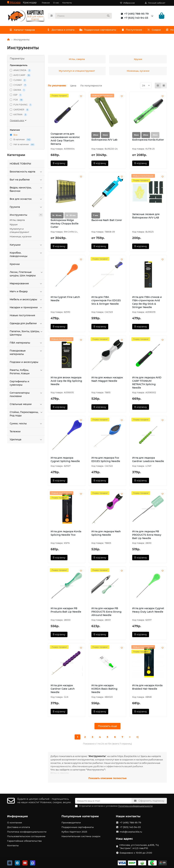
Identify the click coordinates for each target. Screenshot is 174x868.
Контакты (67, 3)
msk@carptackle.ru (131, 832)
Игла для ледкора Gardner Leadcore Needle (148, 459)
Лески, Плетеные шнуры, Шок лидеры (26, 274)
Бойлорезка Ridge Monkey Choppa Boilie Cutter (65, 224)
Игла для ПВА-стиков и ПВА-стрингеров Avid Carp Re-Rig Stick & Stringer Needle (147, 302)
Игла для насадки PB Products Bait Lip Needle (66, 610)
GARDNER (19, 110)
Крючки (15, 264)
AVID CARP (20, 75)
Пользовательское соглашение (26, 836)
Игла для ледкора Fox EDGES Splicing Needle (106, 459)
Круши (14, 224)
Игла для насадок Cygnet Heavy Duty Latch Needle (148, 610)
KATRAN (19, 115)
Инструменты (26, 215)
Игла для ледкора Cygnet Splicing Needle (65, 459)
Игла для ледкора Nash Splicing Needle (106, 533)
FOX (17, 100)
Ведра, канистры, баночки (26, 189)
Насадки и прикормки (26, 307)
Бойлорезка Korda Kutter (148, 140)
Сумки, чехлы (26, 423)
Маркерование (26, 283)
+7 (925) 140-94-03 (134, 18)
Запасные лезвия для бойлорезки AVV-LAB (146, 216)
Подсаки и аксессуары (24, 362)
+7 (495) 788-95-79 (134, 14)
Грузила (26, 207)
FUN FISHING (21, 105)
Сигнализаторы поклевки (26, 394)
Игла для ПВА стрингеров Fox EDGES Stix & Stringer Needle (106, 300)
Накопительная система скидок (81, 836)
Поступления (143, 30)
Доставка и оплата (63, 30)
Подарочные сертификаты (105, 30)
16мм (136, 135)
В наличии (21, 140)
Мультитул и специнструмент (19, 230)
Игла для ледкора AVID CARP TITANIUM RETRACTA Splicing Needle (147, 383)
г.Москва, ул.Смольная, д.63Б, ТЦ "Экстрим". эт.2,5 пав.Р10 (139, 847)
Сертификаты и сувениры (19, 383)
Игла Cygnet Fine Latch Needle (65, 299)
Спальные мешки (26, 404)
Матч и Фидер (26, 291)
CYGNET (18, 85)
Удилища (26, 439)
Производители (71, 823)
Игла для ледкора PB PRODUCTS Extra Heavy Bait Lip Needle (147, 535)
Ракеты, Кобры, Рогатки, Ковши (26, 372)
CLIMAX (18, 80)
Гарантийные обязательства (24, 841)
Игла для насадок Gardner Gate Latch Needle (63, 689)
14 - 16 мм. (57, 215)
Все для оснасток (26, 199)
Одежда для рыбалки (26, 323)
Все (14, 135)
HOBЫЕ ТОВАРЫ (20, 164)
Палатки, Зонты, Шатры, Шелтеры (26, 333)
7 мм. (96, 215)
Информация (18, 816)
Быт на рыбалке (26, 180)
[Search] (84, 16)
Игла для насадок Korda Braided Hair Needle (147, 687)
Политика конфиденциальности (27, 832)
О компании (15, 823)
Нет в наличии (22, 145)
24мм (105, 135)
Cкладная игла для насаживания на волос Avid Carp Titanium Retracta (65, 139)
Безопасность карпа (26, 172)
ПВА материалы (26, 343)
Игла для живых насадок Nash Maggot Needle (107, 379)
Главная (46, 3)
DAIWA (18, 90)
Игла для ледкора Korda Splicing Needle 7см (66, 533)
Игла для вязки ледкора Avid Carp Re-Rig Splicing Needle (66, 381)
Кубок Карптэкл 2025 (74, 832)
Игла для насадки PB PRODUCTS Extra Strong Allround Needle (106, 612)
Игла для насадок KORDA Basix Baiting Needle (104, 689)
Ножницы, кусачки (21, 236)
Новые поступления (22, 315)
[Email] (103, 801)
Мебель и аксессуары (26, 299)
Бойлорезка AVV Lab (104, 140)
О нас (56, 3)
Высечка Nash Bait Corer (107, 220)
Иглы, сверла (17, 220)
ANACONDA (20, 70)
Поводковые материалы (26, 352)
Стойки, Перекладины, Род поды (26, 414)
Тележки (15, 431)
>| (137, 737)
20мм (96, 135)
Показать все (18, 120)
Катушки (26, 245)
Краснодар (30, 3)
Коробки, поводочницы (26, 254)
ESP (16, 95)
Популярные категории (80, 816)
